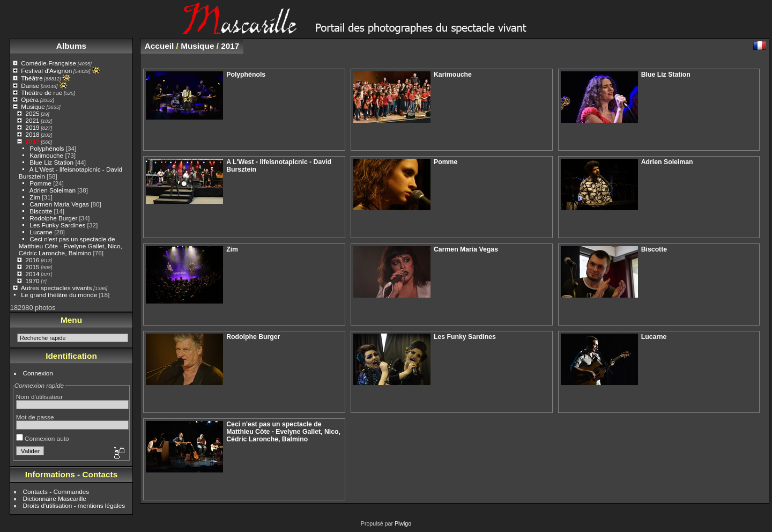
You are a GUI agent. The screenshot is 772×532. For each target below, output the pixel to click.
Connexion (38, 373)
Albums (71, 46)
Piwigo (403, 523)
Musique (33, 106)
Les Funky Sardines (57, 225)
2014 (32, 274)
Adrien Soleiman (53, 190)
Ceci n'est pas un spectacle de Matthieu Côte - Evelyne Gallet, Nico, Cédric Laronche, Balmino (70, 246)
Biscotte (41, 211)
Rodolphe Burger (53, 218)
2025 (32, 113)
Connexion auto (43, 438)
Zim (35, 197)
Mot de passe (35, 417)
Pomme (40, 183)
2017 (32, 141)
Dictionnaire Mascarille (55, 498)
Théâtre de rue (42, 93)
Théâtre (32, 78)
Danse (30, 86)
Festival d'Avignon (46, 71)
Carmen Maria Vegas (59, 204)
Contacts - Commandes (56, 492)
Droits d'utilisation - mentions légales (74, 505)
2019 (32, 127)
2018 (32, 134)
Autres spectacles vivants (57, 288)
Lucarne (41, 232)
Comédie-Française (49, 63)
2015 (32, 267)
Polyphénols (47, 148)
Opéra (30, 99)
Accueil (159, 46)
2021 (32, 120)
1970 (32, 281)
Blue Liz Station (51, 162)
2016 (32, 260)
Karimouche (46, 155)
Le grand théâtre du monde (59, 295)
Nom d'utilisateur (39, 397)
